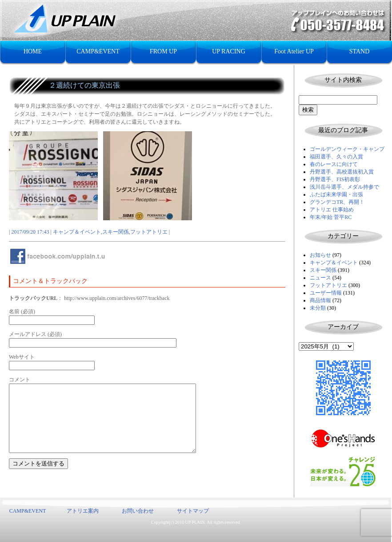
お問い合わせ (138, 511)
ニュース (320, 278)
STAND (360, 51)
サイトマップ (193, 511)
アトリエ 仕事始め (332, 210)
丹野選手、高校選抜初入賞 (342, 172)
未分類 (318, 308)
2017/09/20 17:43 (30, 232)
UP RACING (229, 51)
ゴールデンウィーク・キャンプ (347, 149)
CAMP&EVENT (98, 51)
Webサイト (22, 357)
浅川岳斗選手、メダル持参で (344, 187)
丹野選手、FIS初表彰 (335, 179)
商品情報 (320, 300)
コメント (20, 380)
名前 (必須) (22, 311)
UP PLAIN (195, 522)
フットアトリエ (328, 285)
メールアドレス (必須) (35, 334)
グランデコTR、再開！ (337, 202)
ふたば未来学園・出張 (336, 194)
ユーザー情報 (326, 293)
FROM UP (163, 51)
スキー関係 (323, 270)
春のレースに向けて (334, 164)
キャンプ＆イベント (334, 263)
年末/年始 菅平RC (331, 217)
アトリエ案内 (83, 511)
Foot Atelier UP (294, 51)
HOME (33, 51)
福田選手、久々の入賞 (336, 157)
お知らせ (320, 255)
